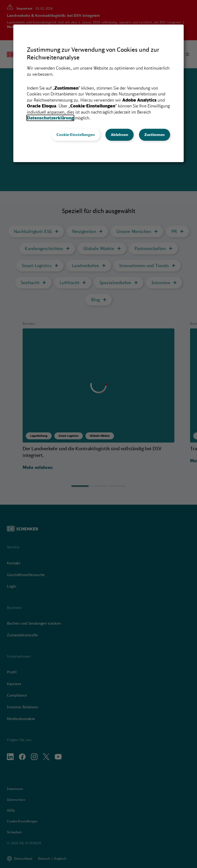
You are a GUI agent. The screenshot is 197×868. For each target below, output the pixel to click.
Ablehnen (120, 135)
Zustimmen (155, 135)
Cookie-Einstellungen (76, 135)
